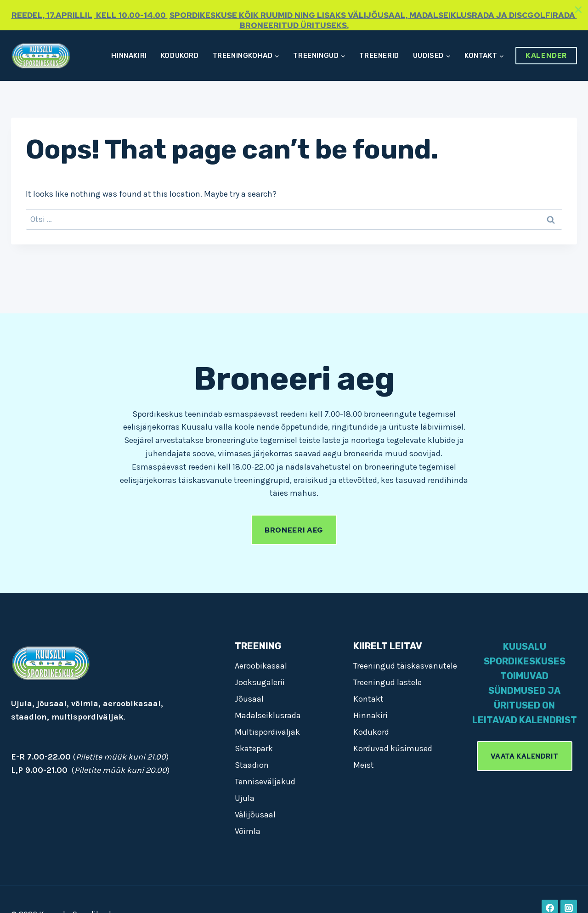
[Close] (578, 10)
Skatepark (254, 749)
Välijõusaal (255, 815)
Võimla (248, 831)
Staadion (252, 765)
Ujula (245, 798)
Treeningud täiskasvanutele (405, 666)
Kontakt (368, 699)
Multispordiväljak (267, 732)
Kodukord (180, 56)
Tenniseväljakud (265, 782)
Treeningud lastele (387, 682)
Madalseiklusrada (268, 715)
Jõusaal (249, 699)
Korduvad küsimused (393, 749)
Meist (364, 765)
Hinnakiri (129, 56)
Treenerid (379, 56)
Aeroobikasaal (261, 666)
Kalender (546, 56)
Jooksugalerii (260, 682)
